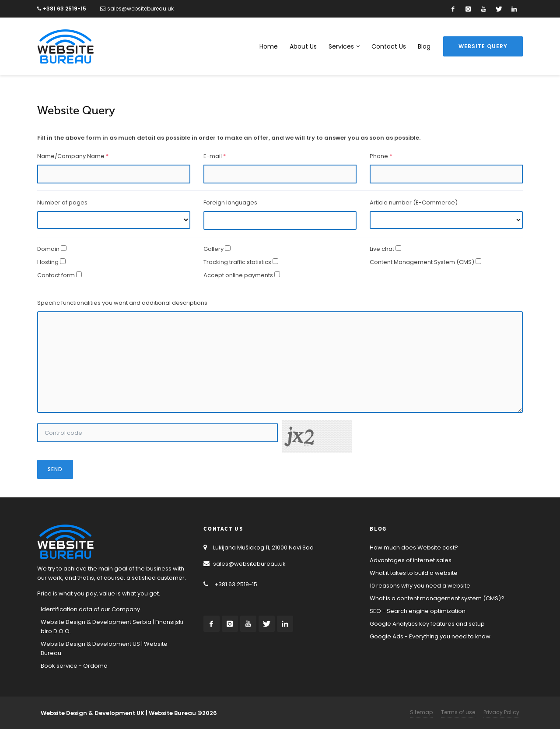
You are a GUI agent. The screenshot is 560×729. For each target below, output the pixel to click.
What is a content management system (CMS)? (437, 598)
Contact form (56, 275)
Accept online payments (238, 275)
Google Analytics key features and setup (427, 624)
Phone (381, 156)
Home (269, 46)
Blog (424, 46)
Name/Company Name (73, 156)
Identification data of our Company (90, 609)
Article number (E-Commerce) (414, 202)
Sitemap (421, 712)
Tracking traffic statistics (237, 262)
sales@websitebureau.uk (137, 9)
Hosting (48, 262)
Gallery (213, 249)
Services (344, 46)
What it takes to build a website (414, 573)
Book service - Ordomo (74, 666)
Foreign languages (230, 202)
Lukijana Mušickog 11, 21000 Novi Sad (259, 548)
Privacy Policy (501, 712)
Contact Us (389, 46)
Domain (48, 249)
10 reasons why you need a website (420, 586)
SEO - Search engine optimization (418, 611)
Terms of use (458, 712)
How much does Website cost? (414, 548)
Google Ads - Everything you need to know (430, 636)
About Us (303, 46)
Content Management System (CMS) (422, 262)
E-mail (215, 156)
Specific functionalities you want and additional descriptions (122, 303)
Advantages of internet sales (411, 560)
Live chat (382, 249)
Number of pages (62, 202)
